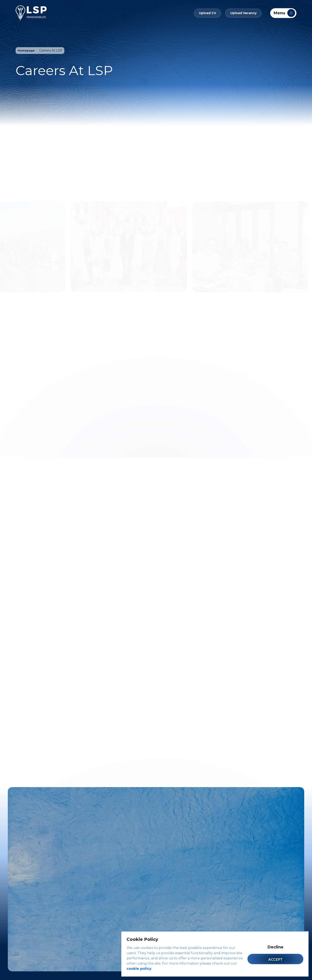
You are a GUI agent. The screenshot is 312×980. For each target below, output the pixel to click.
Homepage (27, 50)
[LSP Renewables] (31, 13)
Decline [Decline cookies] (275, 947)
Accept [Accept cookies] (275, 960)
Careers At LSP (52, 50)
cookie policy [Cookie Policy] (139, 969)
